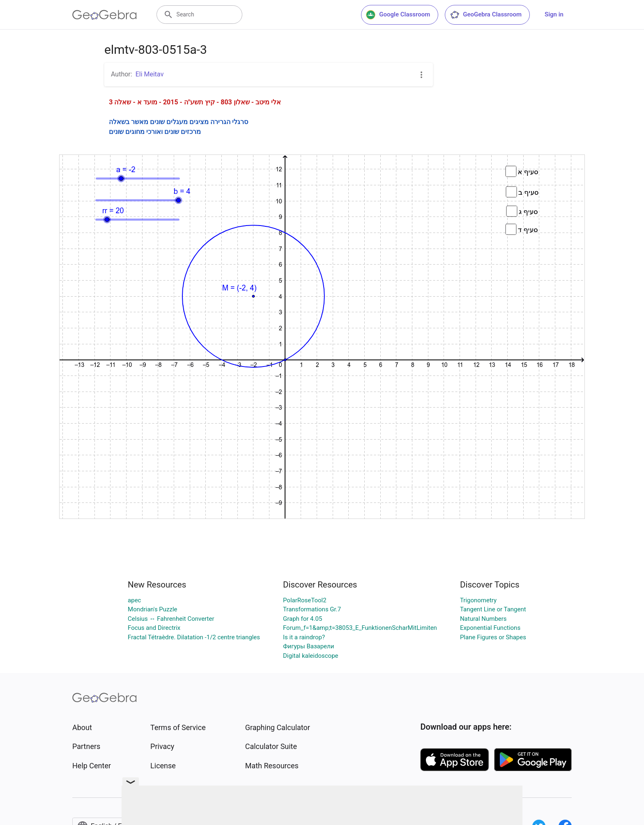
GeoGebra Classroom (486, 15)
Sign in (554, 14)
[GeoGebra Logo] (105, 15)
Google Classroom (398, 15)
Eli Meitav (150, 74)
